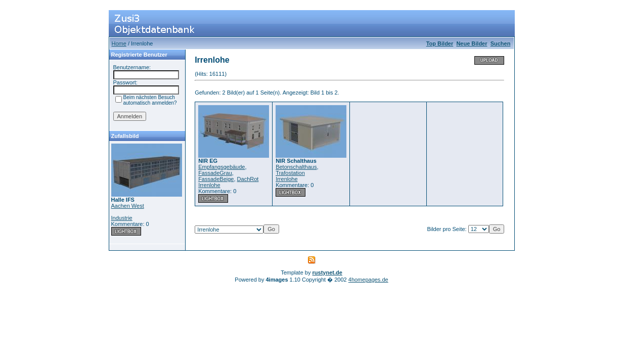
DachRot (248, 179)
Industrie (122, 218)
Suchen (501, 43)
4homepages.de (368, 280)
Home (119, 43)
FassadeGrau (215, 173)
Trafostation (290, 173)
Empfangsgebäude (221, 167)
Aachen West (128, 206)
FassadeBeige (216, 179)
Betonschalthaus (296, 167)
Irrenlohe (209, 185)
